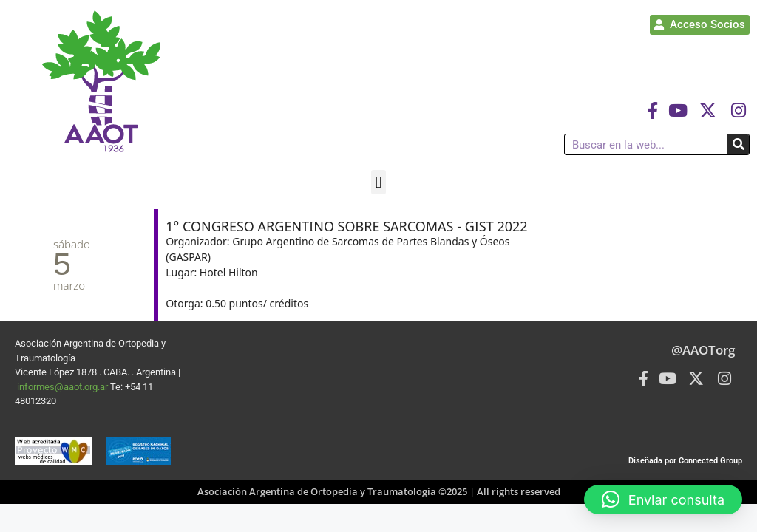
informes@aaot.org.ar (64, 387)
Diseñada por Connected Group (685, 461)
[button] (378, 182)
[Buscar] (738, 144)
